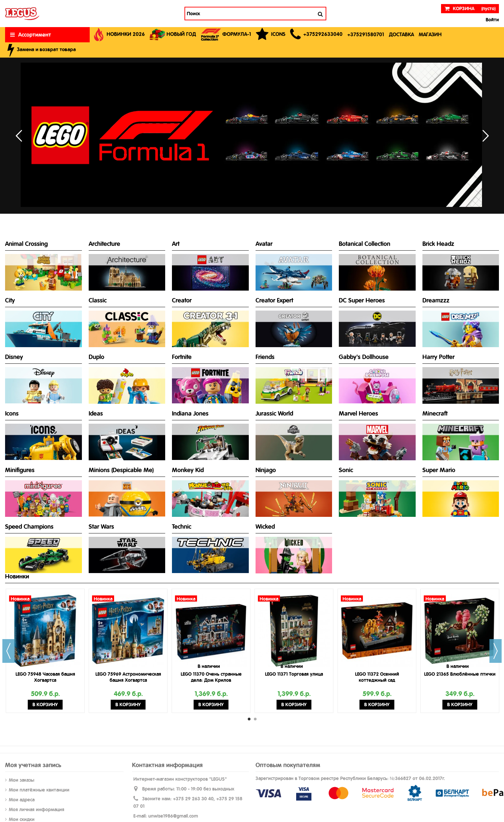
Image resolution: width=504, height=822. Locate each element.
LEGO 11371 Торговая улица (294, 674)
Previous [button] (8, 651)
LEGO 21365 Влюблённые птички (460, 674)
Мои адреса (22, 800)
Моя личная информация (37, 809)
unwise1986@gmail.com (173, 816)
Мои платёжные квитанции (39, 790)
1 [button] (249, 719)
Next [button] (496, 651)
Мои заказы (21, 780)
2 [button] (255, 719)
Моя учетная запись (33, 765)
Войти (492, 20)
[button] (316, 35)
